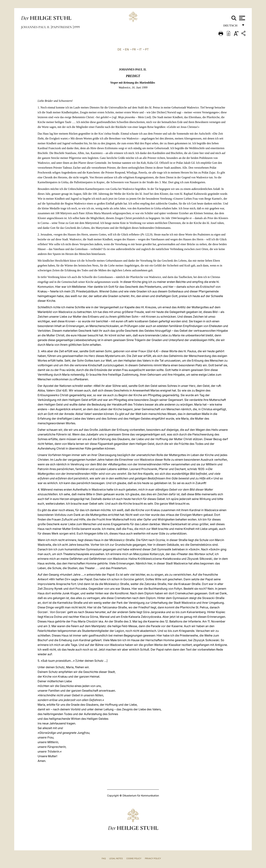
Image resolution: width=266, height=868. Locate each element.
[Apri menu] (242, 18)
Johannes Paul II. (36, 27)
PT (147, 49)
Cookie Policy (134, 858)
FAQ (104, 858)
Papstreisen (62, 27)
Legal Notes (116, 858)
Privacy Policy (153, 858)
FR (134, 49)
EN (127, 49)
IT (140, 49)
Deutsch (231, 27)
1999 (77, 27)
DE (120, 49)
